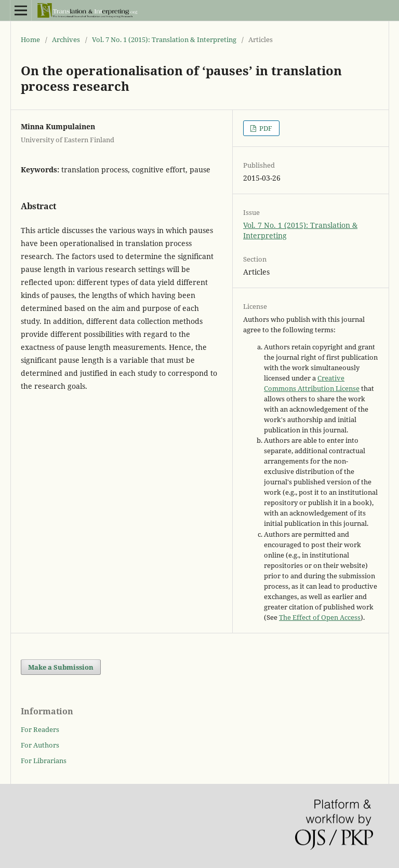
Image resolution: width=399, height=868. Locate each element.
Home (30, 39)
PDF (265, 128)
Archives (66, 39)
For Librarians (44, 761)
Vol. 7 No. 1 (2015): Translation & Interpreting (164, 39)
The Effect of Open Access (320, 617)
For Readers (40, 729)
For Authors (40, 745)
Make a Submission (61, 667)
